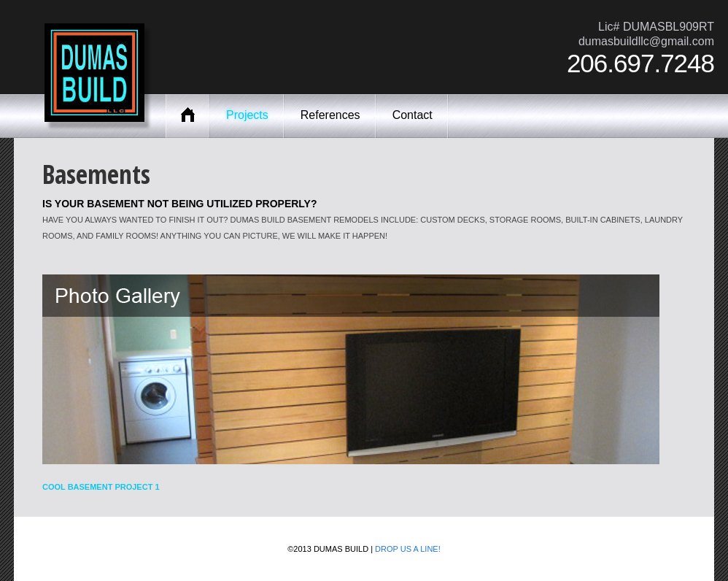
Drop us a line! (408, 549)
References (330, 115)
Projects (247, 115)
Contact (413, 115)
